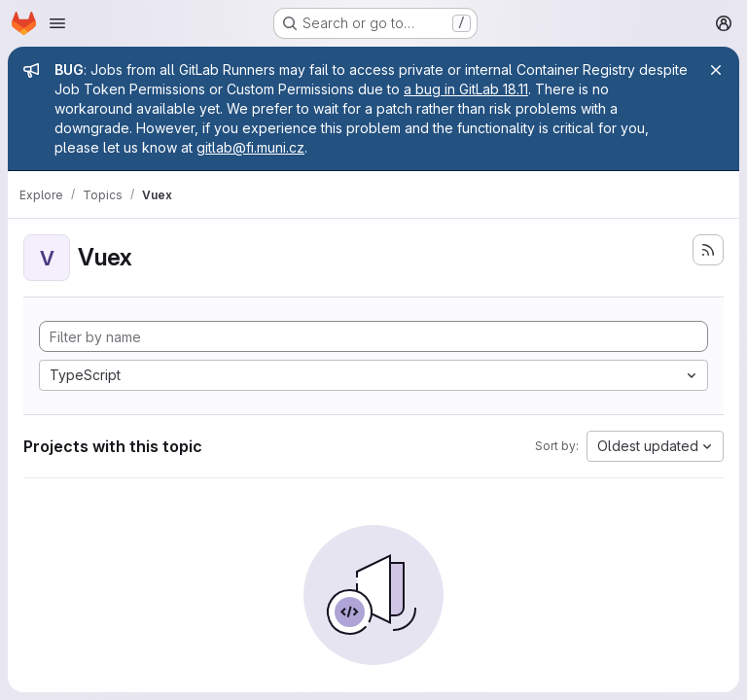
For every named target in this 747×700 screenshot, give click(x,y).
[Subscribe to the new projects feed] (708, 250)
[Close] (716, 70)
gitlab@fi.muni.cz (250, 147)
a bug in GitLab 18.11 (466, 89)
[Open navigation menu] (57, 23)
